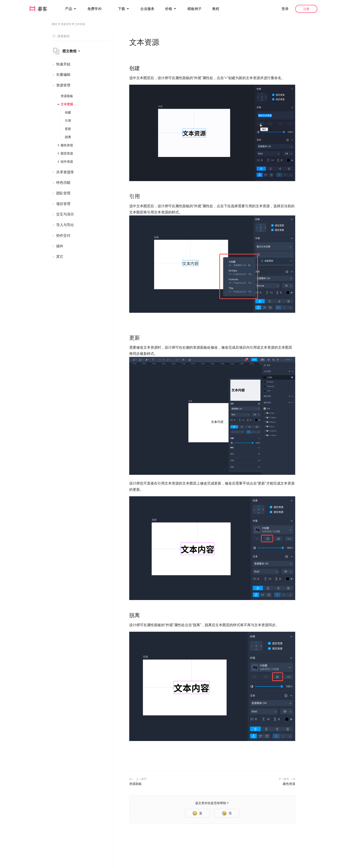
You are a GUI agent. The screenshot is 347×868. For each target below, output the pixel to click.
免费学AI (95, 9)
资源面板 (67, 96)
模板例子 (195, 9)
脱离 (68, 137)
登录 (285, 9)
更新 (68, 129)
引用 (68, 121)
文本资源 (67, 104)
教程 (216, 9)
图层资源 (67, 153)
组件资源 (67, 162)
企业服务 (147, 9)
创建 (68, 112)
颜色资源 (67, 145)
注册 (306, 9)
